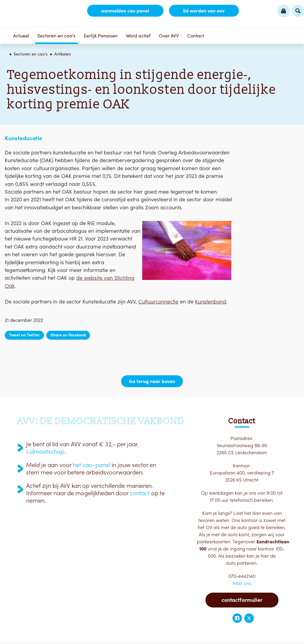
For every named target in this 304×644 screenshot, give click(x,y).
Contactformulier (242, 600)
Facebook (237, 618)
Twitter (249, 618)
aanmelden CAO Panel (125, 11)
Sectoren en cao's (56, 36)
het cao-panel (91, 465)
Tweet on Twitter (24, 335)
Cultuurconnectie (158, 302)
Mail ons (242, 583)
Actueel (21, 36)
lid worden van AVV (204, 11)
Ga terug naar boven (152, 381)
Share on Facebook (68, 335)
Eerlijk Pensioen (101, 36)
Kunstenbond (211, 302)
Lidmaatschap (45, 452)
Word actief (138, 36)
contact (140, 493)
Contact (195, 36)
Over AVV (169, 36)
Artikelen (63, 54)
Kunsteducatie (24, 138)
